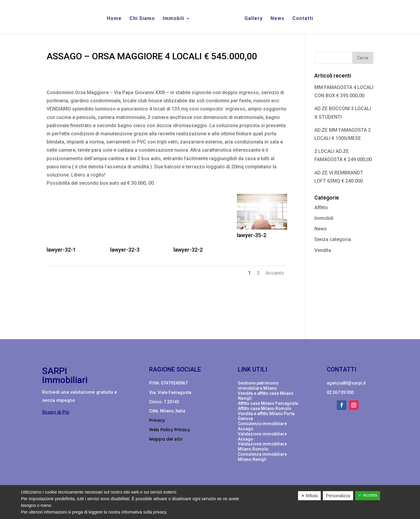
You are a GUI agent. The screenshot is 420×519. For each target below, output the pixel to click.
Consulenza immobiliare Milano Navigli (262, 457)
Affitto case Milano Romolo (265, 408)
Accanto (275, 273)
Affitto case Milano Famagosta (268, 403)
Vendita (323, 250)
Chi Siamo (142, 19)
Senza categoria (333, 239)
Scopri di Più (56, 412)
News (277, 19)
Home (114, 19)
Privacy (157, 420)
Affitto (321, 208)
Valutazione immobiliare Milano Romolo (262, 446)
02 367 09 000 (340, 392)
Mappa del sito (166, 439)
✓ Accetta (368, 495)
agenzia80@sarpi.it (346, 383)
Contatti (303, 19)
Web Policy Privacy (170, 430)
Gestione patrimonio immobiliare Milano (258, 386)
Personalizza (338, 496)
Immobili (174, 19)
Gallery (254, 19)
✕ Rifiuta (310, 496)
